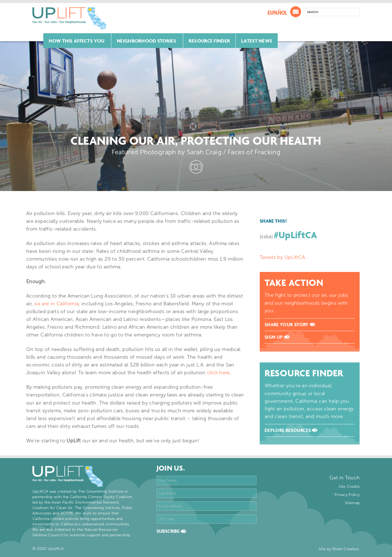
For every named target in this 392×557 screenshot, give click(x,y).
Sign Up (277, 337)
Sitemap (352, 503)
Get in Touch (344, 478)
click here (209, 368)
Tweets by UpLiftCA (282, 257)
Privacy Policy (347, 495)
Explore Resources (291, 430)
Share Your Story (290, 325)
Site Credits (349, 487)
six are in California (65, 306)
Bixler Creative (346, 549)
